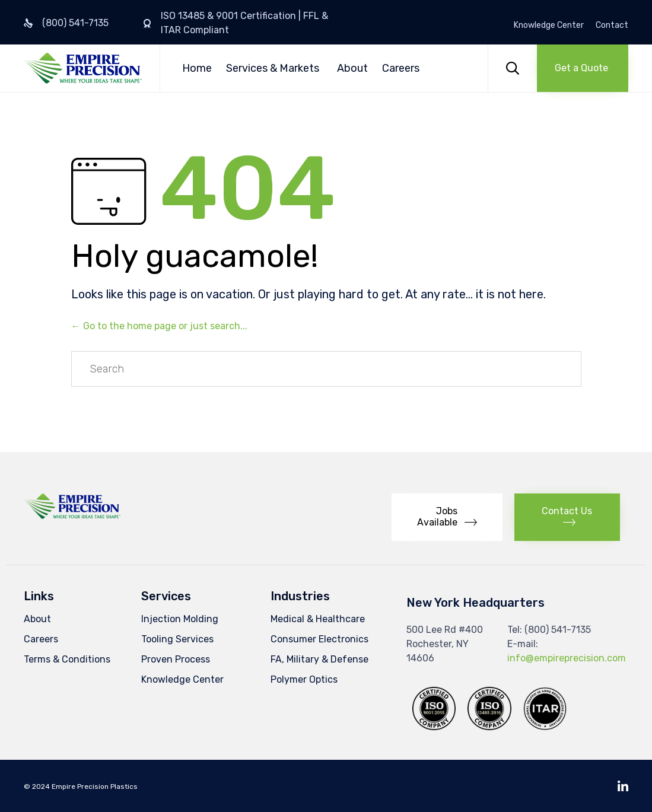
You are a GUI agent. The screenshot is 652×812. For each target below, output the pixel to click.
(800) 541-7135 (75, 23)
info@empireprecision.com (567, 658)
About (352, 68)
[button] (583, 68)
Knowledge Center (549, 26)
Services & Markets (273, 68)
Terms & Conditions (67, 659)
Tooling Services (177, 639)
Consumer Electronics (319, 639)
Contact (612, 26)
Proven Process (176, 659)
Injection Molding (180, 619)
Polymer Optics (304, 679)
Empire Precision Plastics (95, 786)
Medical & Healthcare (318, 619)
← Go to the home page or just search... (159, 326)
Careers (401, 68)
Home (197, 68)
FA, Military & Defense (319, 659)
